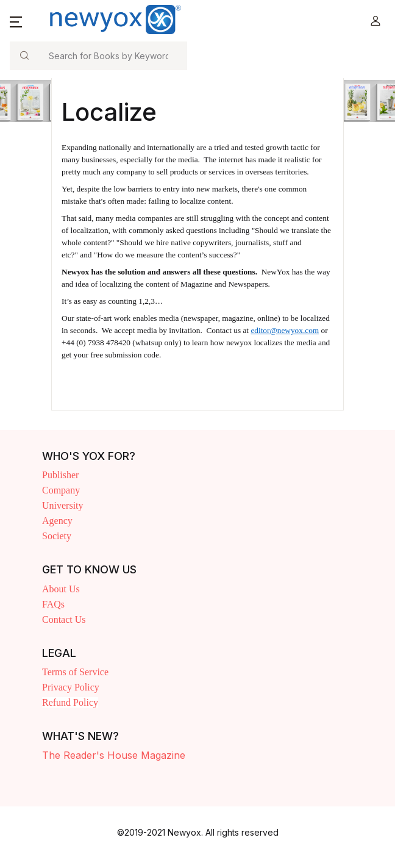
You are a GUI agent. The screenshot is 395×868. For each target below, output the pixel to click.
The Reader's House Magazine (114, 755)
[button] (16, 21)
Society (57, 536)
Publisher (60, 475)
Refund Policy (70, 702)
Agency (57, 521)
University (63, 505)
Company (61, 490)
